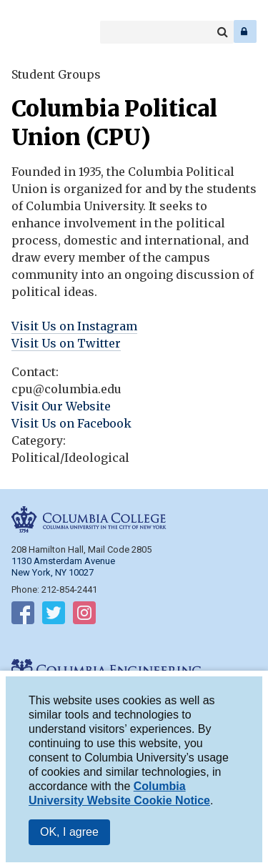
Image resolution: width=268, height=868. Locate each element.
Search (222, 32)
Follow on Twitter (54, 616)
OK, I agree (69, 835)
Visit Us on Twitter (66, 343)
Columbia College (23, 31)
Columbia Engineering (43, 31)
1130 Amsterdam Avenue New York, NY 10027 (63, 567)
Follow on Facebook (23, 616)
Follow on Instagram (84, 616)
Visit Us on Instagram (74, 326)
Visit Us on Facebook (71, 423)
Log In (245, 31)
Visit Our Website (61, 406)
